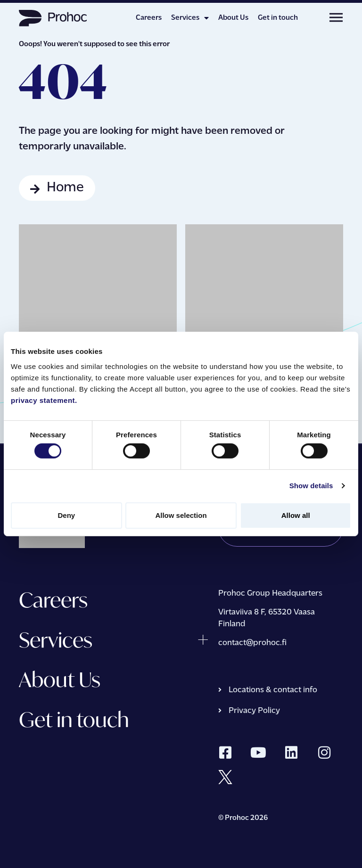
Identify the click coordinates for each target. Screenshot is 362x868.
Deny (66, 515)
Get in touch (278, 18)
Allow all (296, 515)
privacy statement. (44, 400)
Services (190, 18)
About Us (233, 18)
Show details (311, 486)
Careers (149, 18)
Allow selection (181, 515)
